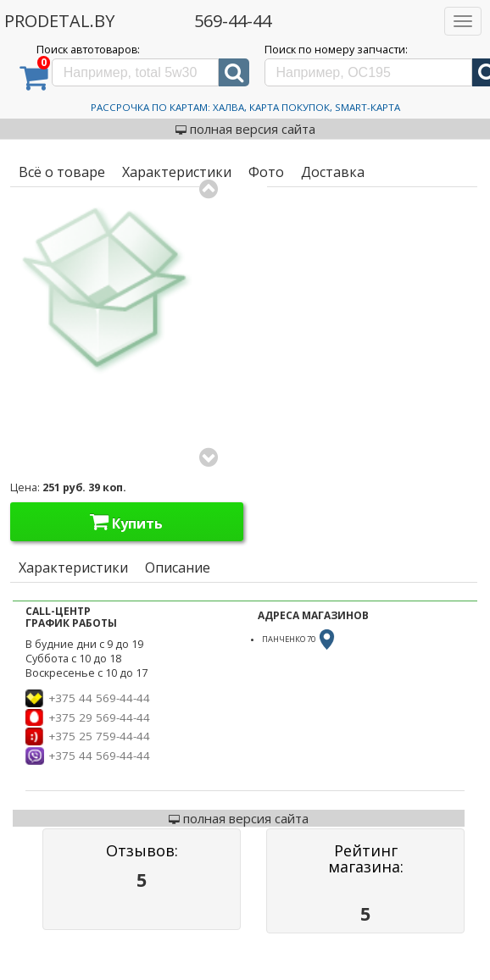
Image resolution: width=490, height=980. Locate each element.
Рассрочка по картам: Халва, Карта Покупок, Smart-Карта (245, 107)
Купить (126, 522)
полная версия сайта (245, 129)
